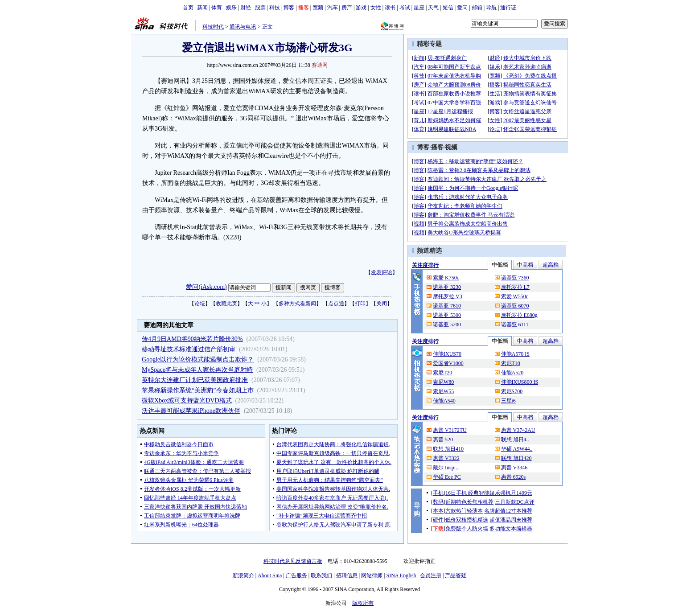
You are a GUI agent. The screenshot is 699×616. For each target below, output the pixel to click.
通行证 (508, 8)
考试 (405, 8)
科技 (275, 8)
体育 (217, 8)
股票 (260, 8)
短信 (448, 8)
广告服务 (296, 575)
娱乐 (231, 8)
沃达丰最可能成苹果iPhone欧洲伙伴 (191, 411)
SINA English (401, 575)
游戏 (361, 8)
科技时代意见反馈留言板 (293, 561)
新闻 (202, 8)
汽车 (333, 8)
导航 (491, 8)
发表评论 (382, 272)
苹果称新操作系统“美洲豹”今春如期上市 (197, 390)
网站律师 (372, 575)
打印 (360, 304)
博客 (289, 8)
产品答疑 (456, 575)
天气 (433, 8)
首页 (188, 8)
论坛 (200, 304)
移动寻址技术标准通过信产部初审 (189, 349)
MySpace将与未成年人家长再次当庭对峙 (197, 370)
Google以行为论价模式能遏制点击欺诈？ (198, 359)
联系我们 (321, 575)
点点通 (336, 304)
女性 (376, 8)
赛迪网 (320, 65)
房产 (347, 8)
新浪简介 (243, 575)
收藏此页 (226, 304)
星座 (419, 8)
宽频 (318, 8)
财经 (246, 8)
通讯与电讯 (243, 27)
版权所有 (363, 603)
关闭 (382, 304)
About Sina (270, 575)
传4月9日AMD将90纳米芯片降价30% (192, 339)
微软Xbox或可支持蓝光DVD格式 (187, 400)
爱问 (462, 8)
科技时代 (213, 27)
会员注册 (431, 575)
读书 (390, 8)
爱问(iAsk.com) (206, 287)
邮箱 (477, 8)
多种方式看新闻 (297, 304)
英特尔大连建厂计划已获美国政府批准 (195, 380)
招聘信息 (347, 575)
